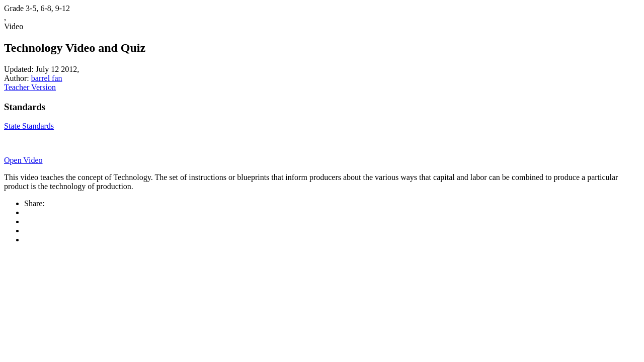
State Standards (29, 126)
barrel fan (47, 78)
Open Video (23, 160)
